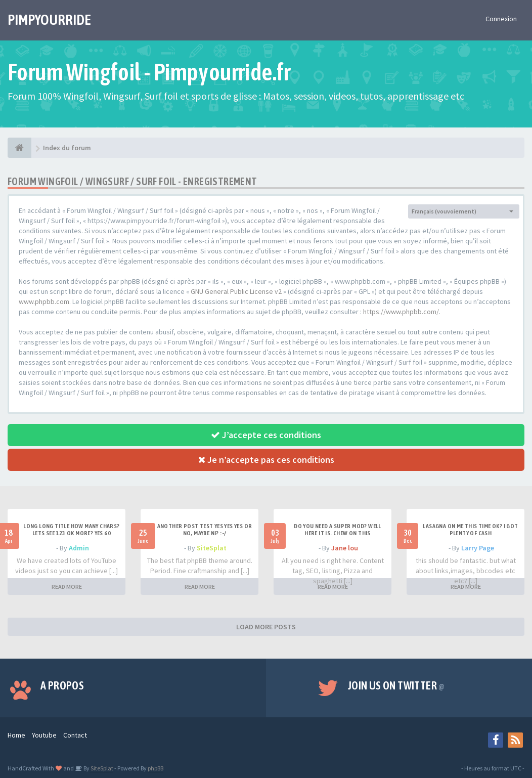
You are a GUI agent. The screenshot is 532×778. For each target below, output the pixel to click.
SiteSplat (212, 548)
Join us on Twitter (396, 685)
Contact (75, 735)
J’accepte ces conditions (266, 435)
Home (16, 735)
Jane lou (345, 548)
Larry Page (478, 548)
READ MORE (67, 587)
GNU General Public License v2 (236, 291)
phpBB (156, 768)
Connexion (501, 19)
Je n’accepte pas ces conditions (266, 460)
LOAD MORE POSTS (266, 627)
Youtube (44, 735)
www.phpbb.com (44, 301)
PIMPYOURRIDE (49, 20)
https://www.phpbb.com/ (401, 312)
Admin (79, 548)
